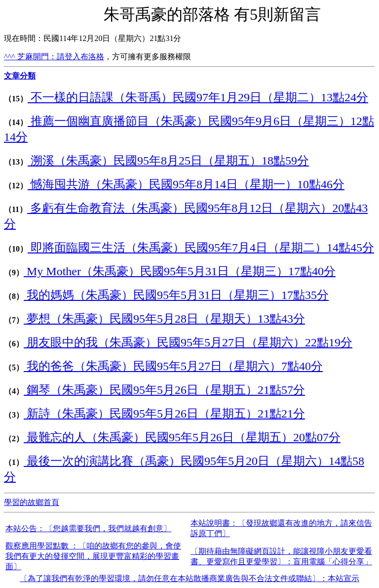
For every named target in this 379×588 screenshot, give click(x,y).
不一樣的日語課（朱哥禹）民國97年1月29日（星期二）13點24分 (198, 97)
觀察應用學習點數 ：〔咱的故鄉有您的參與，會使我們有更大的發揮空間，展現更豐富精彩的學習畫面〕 (93, 556)
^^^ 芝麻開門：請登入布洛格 (54, 57)
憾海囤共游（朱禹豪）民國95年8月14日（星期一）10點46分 (186, 184)
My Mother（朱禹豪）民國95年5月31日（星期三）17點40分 (180, 271)
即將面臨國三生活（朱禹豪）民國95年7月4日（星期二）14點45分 (201, 248)
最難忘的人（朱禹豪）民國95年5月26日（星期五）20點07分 (182, 437)
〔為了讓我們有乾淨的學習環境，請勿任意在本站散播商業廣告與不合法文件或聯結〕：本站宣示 (189, 578)
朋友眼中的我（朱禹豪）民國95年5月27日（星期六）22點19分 (188, 342)
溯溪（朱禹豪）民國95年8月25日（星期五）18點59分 (168, 161)
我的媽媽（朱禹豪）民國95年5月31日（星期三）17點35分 (176, 295)
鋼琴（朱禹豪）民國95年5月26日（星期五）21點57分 (164, 390)
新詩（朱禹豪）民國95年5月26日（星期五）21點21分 (164, 414)
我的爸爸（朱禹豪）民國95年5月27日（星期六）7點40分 (173, 366)
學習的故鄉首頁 (32, 502)
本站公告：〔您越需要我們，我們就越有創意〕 (88, 528)
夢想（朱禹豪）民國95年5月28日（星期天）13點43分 (164, 319)
